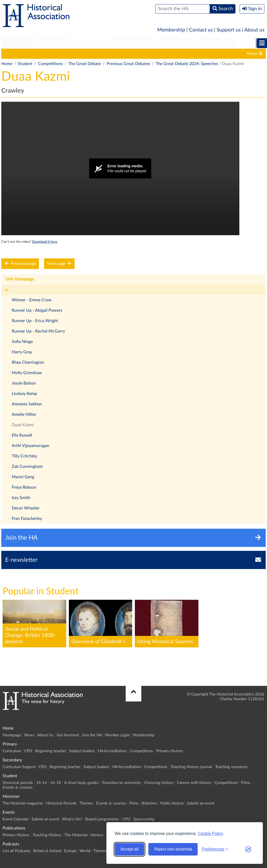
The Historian (76, 835)
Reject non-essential (173, 849)
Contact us (201, 30)
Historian (176, 43)
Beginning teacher (51, 751)
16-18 (68, 54)
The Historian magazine (23, 803)
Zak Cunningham (27, 467)
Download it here (45, 242)
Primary (17, 43)
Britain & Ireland (47, 851)
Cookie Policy (211, 834)
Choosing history (191, 54)
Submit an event (201, 803)
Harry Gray (22, 352)
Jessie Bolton (24, 383)
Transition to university (146, 54)
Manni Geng (23, 477)
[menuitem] (17, 43)
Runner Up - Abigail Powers (37, 310)
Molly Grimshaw (27, 373)
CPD (28, 751)
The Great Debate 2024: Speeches (187, 64)
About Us (45, 735)
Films (245, 783)
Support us (229, 30)
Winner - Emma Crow (32, 300)
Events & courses (18, 787)
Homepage (12, 735)
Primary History (170, 751)
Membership (171, 30)
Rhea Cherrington (28, 362)
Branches (149, 803)
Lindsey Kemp (24, 394)
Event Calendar (16, 819)
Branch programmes (102, 819)
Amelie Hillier (24, 414)
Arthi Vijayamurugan (31, 446)
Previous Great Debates (128, 64)
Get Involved (68, 735)
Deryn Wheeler (26, 508)
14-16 (50, 54)
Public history (172, 803)
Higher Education (131, 43)
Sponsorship (144, 819)
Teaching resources (231, 767)
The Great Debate (85, 64)
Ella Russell (22, 435)
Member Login (117, 735)
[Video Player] (120, 168)
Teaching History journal (191, 767)
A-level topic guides (100, 54)
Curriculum (12, 751)
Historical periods (20, 54)
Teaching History (47, 835)
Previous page (20, 263)
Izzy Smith (21, 498)
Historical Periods (61, 803)
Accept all (129, 849)
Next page (59, 263)
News (29, 735)
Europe (70, 851)
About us (254, 30)
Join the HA (92, 735)
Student (88, 43)
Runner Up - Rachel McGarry (38, 331)
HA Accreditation (112, 751)
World (85, 851)
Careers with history (194, 783)
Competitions (50, 64)
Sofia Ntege (22, 342)
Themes (86, 803)
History (97, 835)
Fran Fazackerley (27, 519)
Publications (215, 43)
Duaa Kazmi (23, 425)
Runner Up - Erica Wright (35, 321)
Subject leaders (82, 751)
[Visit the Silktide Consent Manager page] (248, 849)
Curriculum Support (19, 767)
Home (7, 64)
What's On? (72, 819)
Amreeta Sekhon (27, 404)
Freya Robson (24, 487)
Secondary (52, 43)
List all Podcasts (16, 851)
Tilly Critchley (24, 456)
